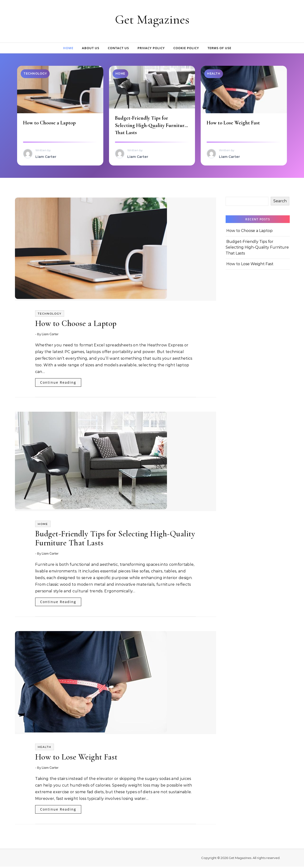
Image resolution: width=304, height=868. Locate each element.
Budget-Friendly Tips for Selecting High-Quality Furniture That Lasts (152, 126)
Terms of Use (219, 48)
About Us (91, 48)
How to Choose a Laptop (50, 123)
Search (280, 202)
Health (45, 748)
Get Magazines (152, 19)
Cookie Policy (186, 48)
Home (68, 48)
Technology (50, 315)
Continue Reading (58, 384)
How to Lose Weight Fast (234, 123)
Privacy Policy (151, 48)
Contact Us (118, 48)
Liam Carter (50, 335)
